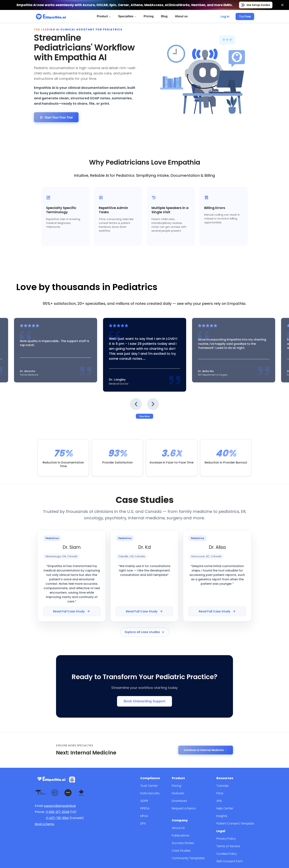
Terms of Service (232, 819)
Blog (165, 16)
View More (145, 405)
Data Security (159, 767)
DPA (153, 797)
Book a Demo (45, 799)
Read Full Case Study (72, 593)
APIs (224, 775)
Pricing (149, 16)
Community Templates (194, 831)
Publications (188, 808)
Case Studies (188, 823)
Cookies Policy (230, 826)
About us (182, 16)
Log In (226, 16)
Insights (226, 790)
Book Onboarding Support (144, 679)
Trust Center (159, 760)
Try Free (245, 16)
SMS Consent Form (233, 834)
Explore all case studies (144, 612)
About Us (186, 801)
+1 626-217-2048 (57, 787)
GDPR (155, 775)
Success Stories (190, 816)
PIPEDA (156, 782)
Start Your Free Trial (56, 108)
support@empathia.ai (60, 781)
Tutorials (226, 760)
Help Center (228, 782)
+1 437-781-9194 (57, 793)
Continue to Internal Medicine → (205, 726)
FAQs (224, 767)
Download (186, 775)
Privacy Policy (230, 811)
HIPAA (155, 790)
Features (185, 767)
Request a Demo (190, 782)
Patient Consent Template (237, 797)
